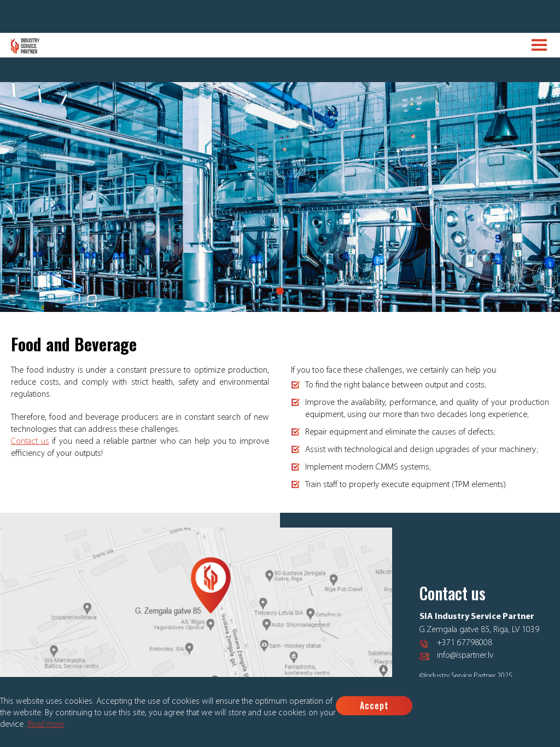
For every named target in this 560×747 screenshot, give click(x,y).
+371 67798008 (465, 643)
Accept (374, 705)
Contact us (30, 442)
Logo (25, 46)
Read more (46, 725)
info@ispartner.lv (465, 656)
